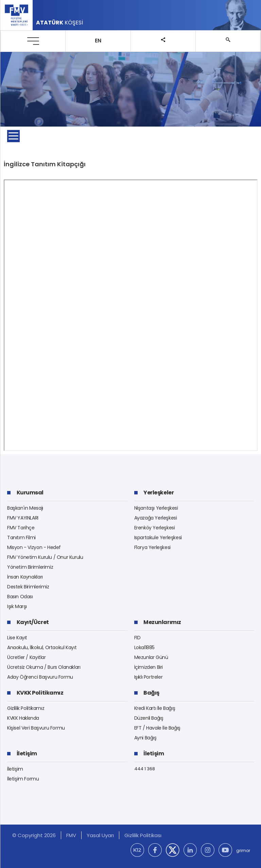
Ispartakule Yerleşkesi (158, 537)
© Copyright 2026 (34, 835)
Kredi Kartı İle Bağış (155, 708)
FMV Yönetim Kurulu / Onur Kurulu (45, 557)
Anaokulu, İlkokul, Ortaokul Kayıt (42, 647)
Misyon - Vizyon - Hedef (34, 547)
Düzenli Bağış (149, 718)
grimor (243, 851)
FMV (71, 835)
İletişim (15, 769)
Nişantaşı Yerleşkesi (156, 508)
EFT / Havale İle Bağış (157, 728)
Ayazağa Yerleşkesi (156, 518)
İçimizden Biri (149, 667)
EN (98, 41)
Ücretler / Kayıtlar (27, 657)
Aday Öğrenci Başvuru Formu (40, 677)
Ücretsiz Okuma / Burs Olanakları (44, 667)
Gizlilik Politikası (143, 835)
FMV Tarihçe (21, 528)
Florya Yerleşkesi (152, 547)
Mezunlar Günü (151, 657)
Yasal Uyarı (100, 835)
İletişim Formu (23, 779)
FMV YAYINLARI (23, 518)
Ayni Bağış (145, 738)
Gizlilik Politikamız (26, 708)
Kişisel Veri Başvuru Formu (36, 728)
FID (137, 638)
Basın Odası (20, 597)
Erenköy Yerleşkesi (155, 528)
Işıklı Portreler (149, 677)
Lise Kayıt (17, 638)
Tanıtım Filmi (21, 537)
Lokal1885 (145, 647)
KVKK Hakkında (23, 718)
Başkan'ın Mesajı (25, 508)
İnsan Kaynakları (25, 577)
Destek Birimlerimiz (28, 587)
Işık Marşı (17, 606)
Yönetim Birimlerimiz (30, 567)
